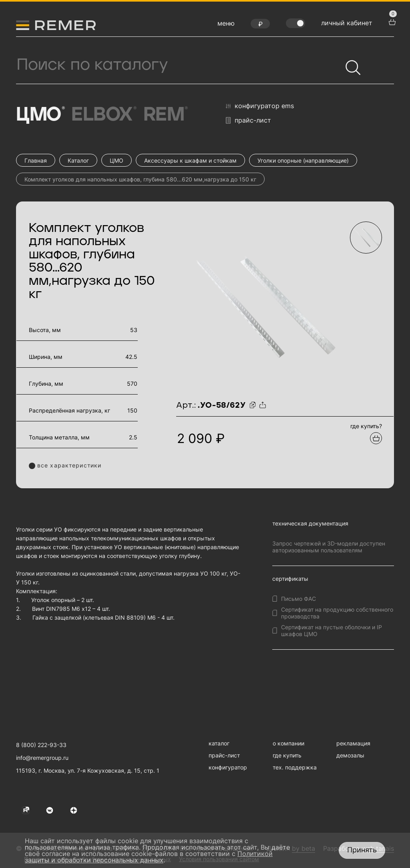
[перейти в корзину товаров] (391, 21)
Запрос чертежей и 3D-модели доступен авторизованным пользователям (329, 547)
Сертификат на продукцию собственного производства (337, 613)
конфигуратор (228, 767)
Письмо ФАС (298, 599)
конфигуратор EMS (260, 106)
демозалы (350, 755)
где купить (287, 755)
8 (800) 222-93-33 (41, 745)
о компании (288, 743)
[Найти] (350, 64)
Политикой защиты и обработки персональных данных (149, 857)
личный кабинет (347, 23)
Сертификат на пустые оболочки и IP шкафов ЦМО (332, 630)
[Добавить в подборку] (376, 438)
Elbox (103, 115)
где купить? (366, 426)
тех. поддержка (295, 767)
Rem (165, 115)
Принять (362, 850)
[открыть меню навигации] (226, 25)
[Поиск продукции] (179, 65)
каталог (219, 743)
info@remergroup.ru (42, 758)
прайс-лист (248, 120)
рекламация (353, 743)
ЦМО (40, 115)
